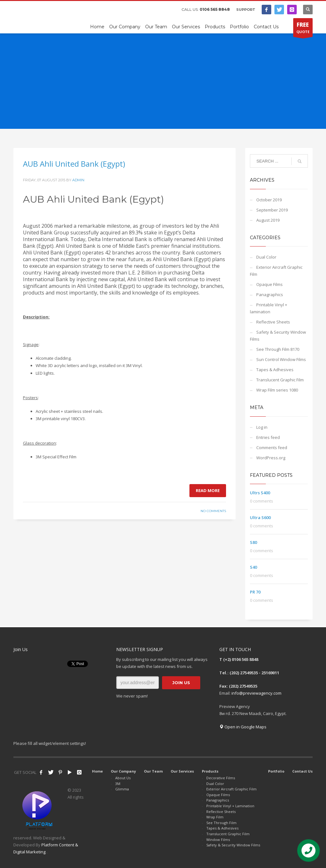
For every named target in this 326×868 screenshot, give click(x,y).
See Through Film (221, 823)
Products (210, 771)
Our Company (123, 771)
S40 (253, 567)
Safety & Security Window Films (278, 336)
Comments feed (272, 448)
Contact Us (302, 771)
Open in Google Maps (243, 727)
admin (78, 180)
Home (97, 771)
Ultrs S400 (260, 493)
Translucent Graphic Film (280, 380)
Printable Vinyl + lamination (269, 308)
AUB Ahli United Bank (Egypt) (74, 164)
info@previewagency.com (256, 693)
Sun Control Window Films (281, 359)
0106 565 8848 (215, 9)
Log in (262, 427)
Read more (208, 490)
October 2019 (269, 200)
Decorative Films (221, 778)
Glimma (122, 789)
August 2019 (268, 220)
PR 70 (255, 592)
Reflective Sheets (273, 322)
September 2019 (272, 210)
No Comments (213, 511)
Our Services (182, 771)
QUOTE (303, 29)
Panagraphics (270, 295)
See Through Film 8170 (278, 349)
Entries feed (268, 437)
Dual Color (266, 257)
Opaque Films (269, 284)
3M (118, 784)
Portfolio (276, 771)
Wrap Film (215, 817)
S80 (253, 542)
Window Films (218, 840)
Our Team (153, 771)
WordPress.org (271, 458)
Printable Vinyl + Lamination (230, 806)
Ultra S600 (260, 517)
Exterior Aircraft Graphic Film (276, 271)
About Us (123, 778)
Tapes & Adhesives (275, 370)
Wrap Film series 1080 (277, 390)
